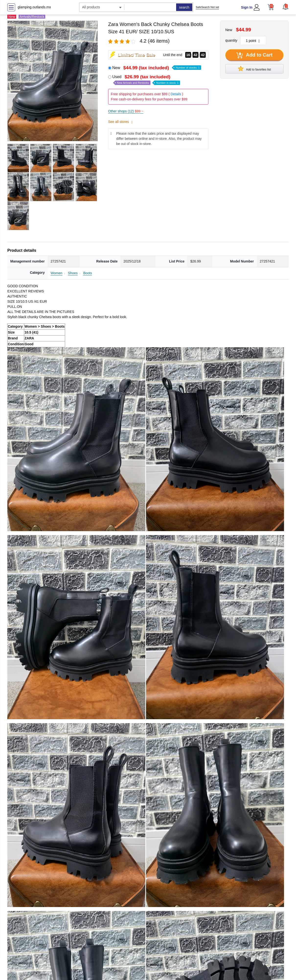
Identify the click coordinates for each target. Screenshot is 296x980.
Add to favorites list (254, 69)
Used (146, 80)
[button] (285, 7)
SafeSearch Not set (207, 7)
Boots (88, 273)
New (157, 68)
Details (176, 94)
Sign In (247, 7)
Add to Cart (254, 55)
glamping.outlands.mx (34, 7)
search (184, 7)
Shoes (73, 273)
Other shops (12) (126, 111)
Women (57, 273)
